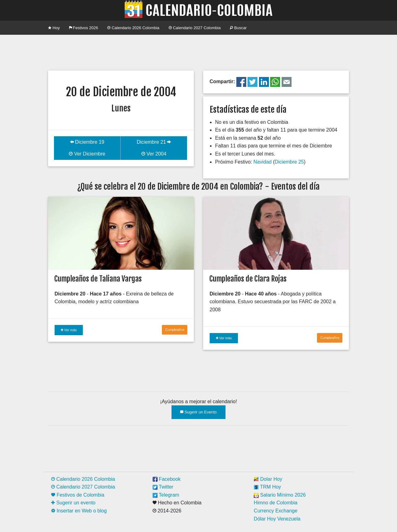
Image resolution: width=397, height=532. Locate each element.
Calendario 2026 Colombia (133, 28)
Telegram (166, 495)
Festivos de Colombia (78, 495)
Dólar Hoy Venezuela (277, 519)
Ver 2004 (154, 154)
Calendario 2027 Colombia (195, 28)
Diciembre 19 (87, 142)
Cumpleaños (175, 330)
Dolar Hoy (268, 479)
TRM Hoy (267, 487)
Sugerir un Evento (198, 412)
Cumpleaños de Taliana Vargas (98, 279)
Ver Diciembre (87, 154)
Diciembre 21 (154, 142)
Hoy (54, 28)
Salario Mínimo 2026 (280, 495)
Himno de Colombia (276, 503)
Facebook (167, 479)
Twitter (163, 487)
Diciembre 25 (289, 162)
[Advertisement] (198, 52)
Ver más (69, 330)
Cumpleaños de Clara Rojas (248, 279)
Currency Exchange (276, 511)
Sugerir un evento (73, 503)
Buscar (238, 28)
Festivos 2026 (84, 28)
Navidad (263, 162)
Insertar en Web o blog (79, 511)
